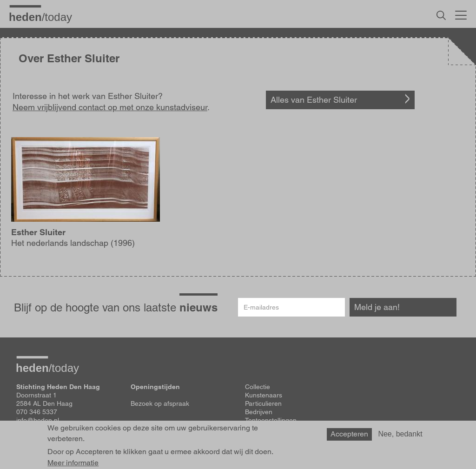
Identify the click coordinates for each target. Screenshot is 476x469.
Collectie (258, 387)
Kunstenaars (264, 395)
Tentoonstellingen (271, 420)
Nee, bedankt (400, 434)
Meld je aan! (377, 307)
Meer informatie (73, 463)
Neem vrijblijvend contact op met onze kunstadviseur (110, 107)
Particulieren (263, 403)
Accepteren (349, 434)
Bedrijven (259, 412)
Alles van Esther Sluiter (314, 100)
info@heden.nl (38, 420)
